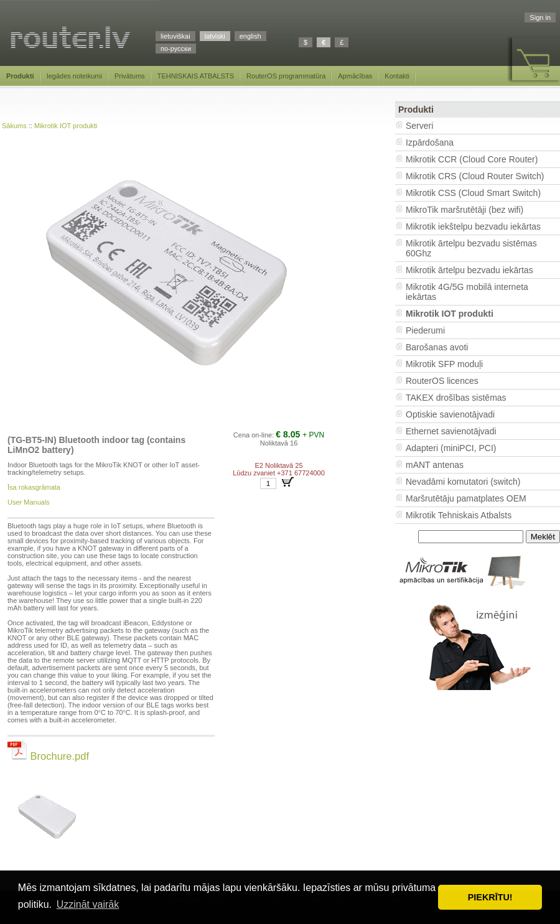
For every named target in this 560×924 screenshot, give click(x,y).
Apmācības (355, 76)
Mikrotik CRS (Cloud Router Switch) (475, 176)
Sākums (14, 126)
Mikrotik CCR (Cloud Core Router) (472, 159)
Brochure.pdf (48, 756)
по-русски (176, 49)
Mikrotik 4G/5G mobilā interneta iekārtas (467, 292)
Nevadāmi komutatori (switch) (463, 482)
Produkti (20, 76)
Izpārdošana (430, 142)
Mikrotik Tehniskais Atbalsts (459, 515)
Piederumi (425, 330)
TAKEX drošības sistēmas (456, 398)
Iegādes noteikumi (74, 76)
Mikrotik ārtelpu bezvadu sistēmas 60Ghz (471, 248)
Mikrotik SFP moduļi (444, 364)
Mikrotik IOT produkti (66, 126)
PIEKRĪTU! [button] (490, 897)
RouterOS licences (442, 381)
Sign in (540, 17)
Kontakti (397, 76)
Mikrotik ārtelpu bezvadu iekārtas (469, 270)
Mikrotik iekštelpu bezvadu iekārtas (473, 226)
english (250, 36)
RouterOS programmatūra (286, 76)
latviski (215, 36)
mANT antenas (435, 465)
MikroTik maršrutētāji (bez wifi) (464, 210)
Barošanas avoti (437, 347)
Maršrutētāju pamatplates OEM (466, 498)
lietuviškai (175, 36)
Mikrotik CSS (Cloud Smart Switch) (473, 193)
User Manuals (29, 502)
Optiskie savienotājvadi (450, 414)
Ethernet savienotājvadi (451, 431)
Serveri (419, 126)
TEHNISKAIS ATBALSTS (196, 76)
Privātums (130, 76)
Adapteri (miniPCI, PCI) (451, 448)
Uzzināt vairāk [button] (88, 904)
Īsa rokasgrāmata (34, 487)
